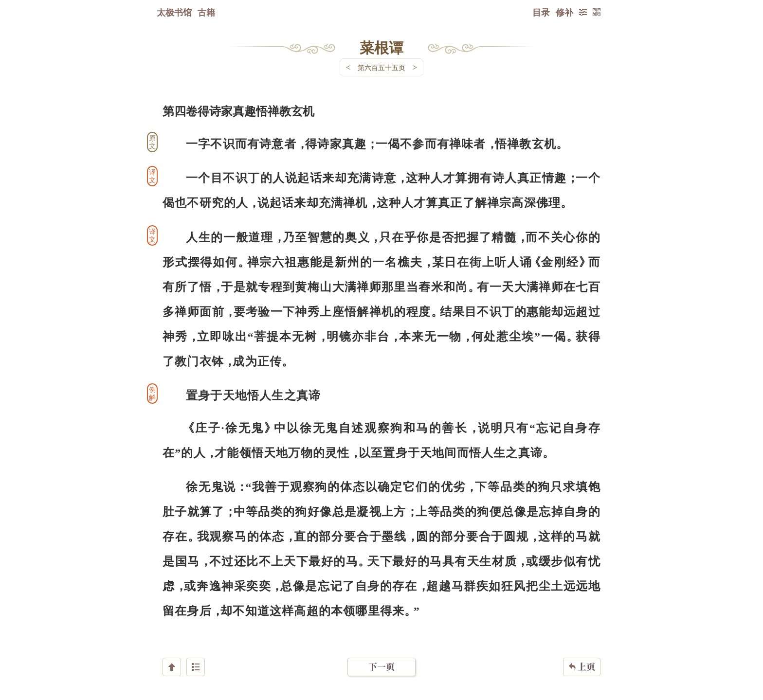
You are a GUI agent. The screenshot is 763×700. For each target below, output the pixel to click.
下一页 (381, 642)
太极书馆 (174, 12)
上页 (582, 642)
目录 (541, 12)
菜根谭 (381, 47)
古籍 (206, 12)
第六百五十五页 (381, 67)
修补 (564, 12)
